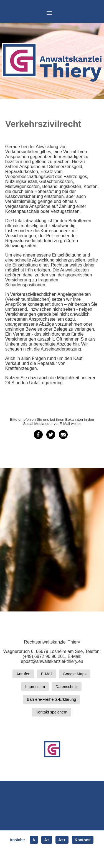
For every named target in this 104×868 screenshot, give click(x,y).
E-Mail (47, 674)
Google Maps (75, 674)
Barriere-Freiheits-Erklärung (52, 699)
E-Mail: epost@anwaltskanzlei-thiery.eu (52, 659)
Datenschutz (67, 687)
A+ (47, 840)
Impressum (35, 687)
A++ (62, 840)
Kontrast (83, 840)
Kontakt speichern (51, 712)
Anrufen (23, 674)
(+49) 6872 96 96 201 (44, 656)
